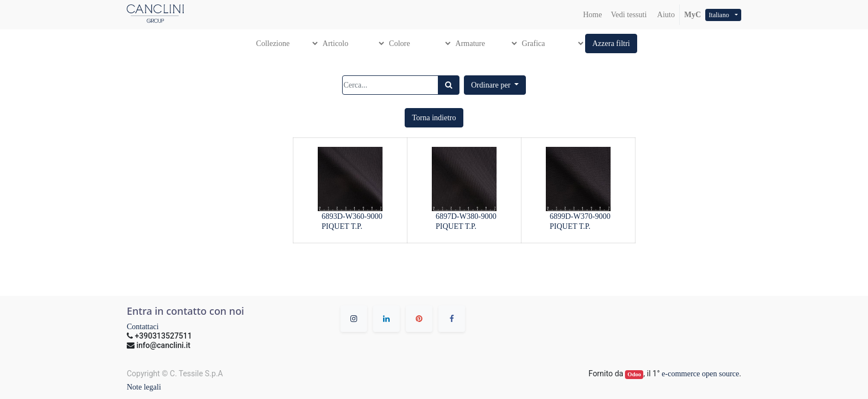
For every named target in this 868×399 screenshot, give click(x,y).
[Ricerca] (449, 85)
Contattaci (143, 327)
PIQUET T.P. (342, 226)
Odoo (635, 374)
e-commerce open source (700, 374)
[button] (611, 44)
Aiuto (665, 15)
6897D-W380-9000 (466, 216)
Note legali (144, 387)
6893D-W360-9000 (352, 216)
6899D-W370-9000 (580, 216)
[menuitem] (592, 15)
